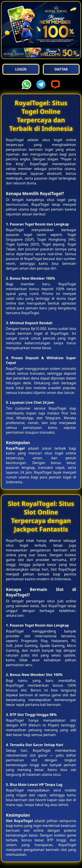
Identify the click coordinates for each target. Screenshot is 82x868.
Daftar (61, 69)
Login (21, 69)
